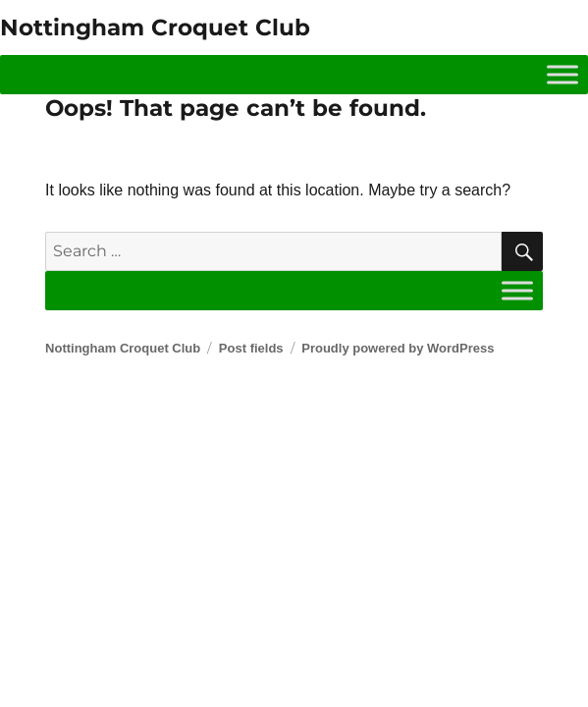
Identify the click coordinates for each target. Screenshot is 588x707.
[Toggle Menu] (562, 74)
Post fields (251, 348)
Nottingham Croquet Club (155, 27)
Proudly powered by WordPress (398, 348)
